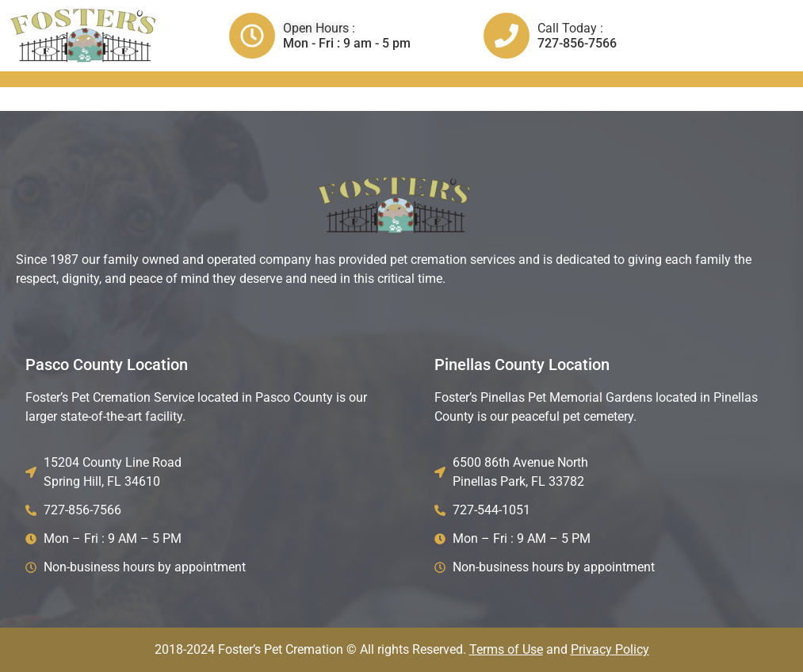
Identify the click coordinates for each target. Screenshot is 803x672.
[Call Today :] (507, 36)
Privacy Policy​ (610, 649)
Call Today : (570, 28)
